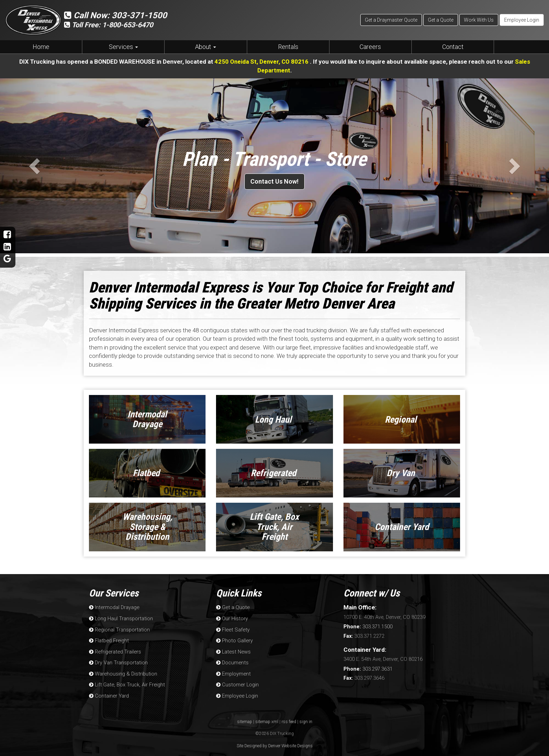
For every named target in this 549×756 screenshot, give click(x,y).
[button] (33, 165)
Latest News (232, 650)
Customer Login (237, 682)
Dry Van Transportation (118, 660)
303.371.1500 (368, 626)
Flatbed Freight (108, 639)
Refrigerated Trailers (114, 650)
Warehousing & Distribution (122, 671)
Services (123, 47)
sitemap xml (267, 718)
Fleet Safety (232, 628)
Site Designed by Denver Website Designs (275, 742)
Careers (370, 47)
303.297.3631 (368, 668)
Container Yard (108, 693)
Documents (232, 660)
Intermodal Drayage (113, 607)
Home (41, 47)
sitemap (245, 718)
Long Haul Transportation (120, 618)
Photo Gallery (234, 639)
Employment (233, 671)
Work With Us (479, 20)
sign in (306, 718)
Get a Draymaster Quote (391, 20)
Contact (453, 47)
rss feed (289, 718)
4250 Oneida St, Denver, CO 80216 (262, 62)
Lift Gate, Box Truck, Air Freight (126, 682)
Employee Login (522, 20)
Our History (232, 618)
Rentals (288, 47)
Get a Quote (441, 20)
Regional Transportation (119, 628)
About (206, 47)
